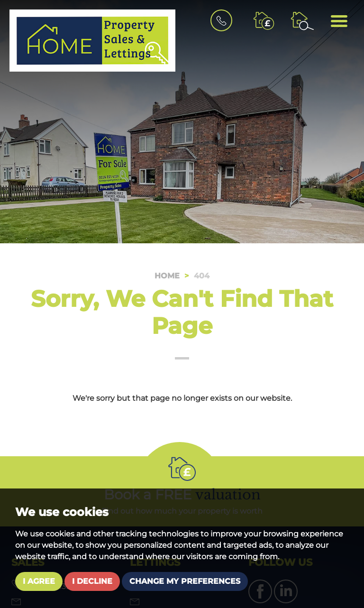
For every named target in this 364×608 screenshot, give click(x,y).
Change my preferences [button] (185, 581)
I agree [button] (39, 581)
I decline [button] (92, 581)
